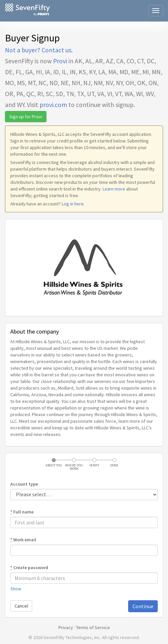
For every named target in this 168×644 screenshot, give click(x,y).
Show (16, 589)
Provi (60, 61)
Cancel (21, 606)
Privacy (66, 627)
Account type (24, 484)
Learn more (114, 189)
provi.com (53, 105)
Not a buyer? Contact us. (39, 50)
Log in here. (73, 204)
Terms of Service (93, 627)
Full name (22, 512)
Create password (29, 567)
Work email (23, 540)
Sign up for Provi (26, 117)
